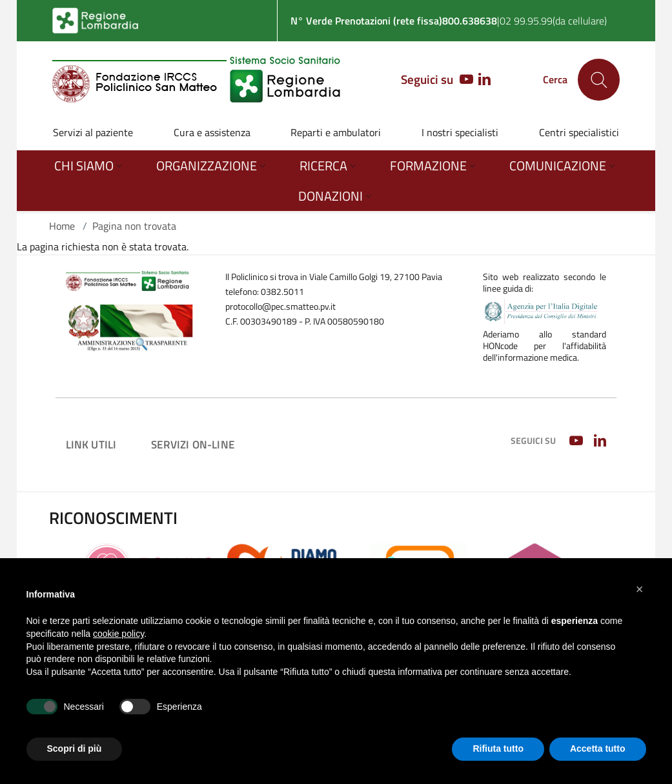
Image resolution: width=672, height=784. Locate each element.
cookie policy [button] (118, 634)
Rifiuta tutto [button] (498, 749)
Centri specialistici (579, 132)
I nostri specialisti (460, 132)
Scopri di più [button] (75, 749)
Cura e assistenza (212, 132)
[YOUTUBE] (463, 80)
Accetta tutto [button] (598, 749)
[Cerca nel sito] (599, 80)
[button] (640, 589)
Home (62, 226)
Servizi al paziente (93, 132)
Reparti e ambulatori (336, 132)
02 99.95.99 (526, 21)
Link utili (91, 444)
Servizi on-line (193, 444)
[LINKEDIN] (484, 80)
